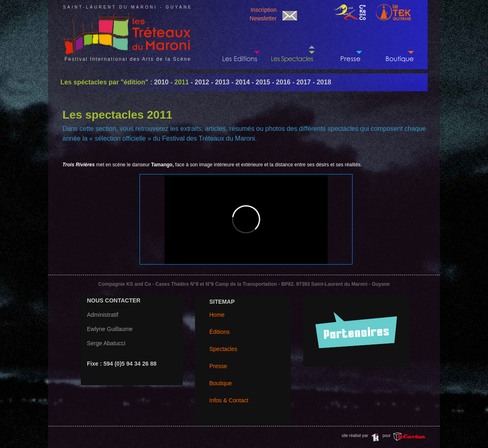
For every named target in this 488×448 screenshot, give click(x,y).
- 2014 (240, 82)
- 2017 (301, 82)
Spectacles (223, 349)
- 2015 (260, 82)
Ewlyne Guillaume (110, 329)
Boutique (221, 383)
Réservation (399, 45)
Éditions (220, 332)
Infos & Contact (229, 400)
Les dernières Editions (240, 45)
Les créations (293, 45)
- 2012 (199, 82)
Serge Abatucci (106, 343)
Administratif (103, 315)
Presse (218, 366)
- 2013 (220, 82)
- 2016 (280, 82)
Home (217, 315)
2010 (161, 82)
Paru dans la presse (346, 45)
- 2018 (321, 82)
